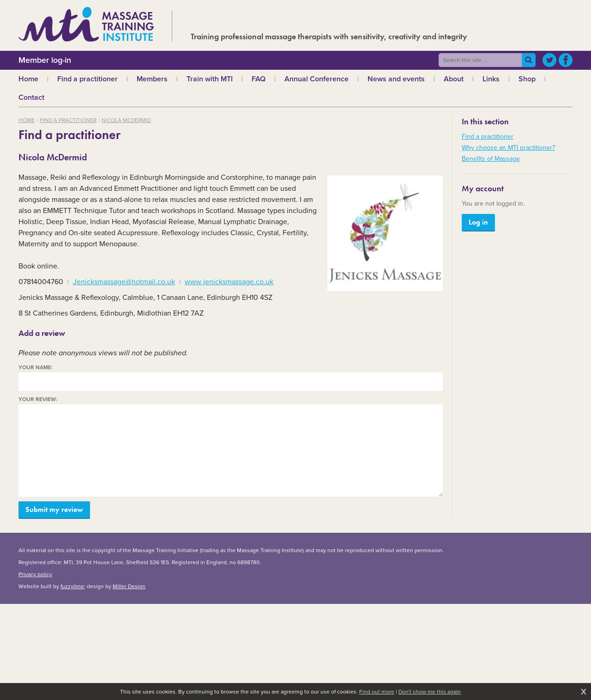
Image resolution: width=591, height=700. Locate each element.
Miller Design (129, 586)
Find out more (377, 692)
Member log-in (45, 60)
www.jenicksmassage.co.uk (229, 282)
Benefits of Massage (491, 159)
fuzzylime (72, 586)
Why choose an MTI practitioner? (508, 148)
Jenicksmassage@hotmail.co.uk (124, 282)
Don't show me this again (430, 692)
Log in (478, 222)
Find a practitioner (68, 120)
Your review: (38, 399)
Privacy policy (35, 574)
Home (27, 120)
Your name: (36, 368)
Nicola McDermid (126, 120)
